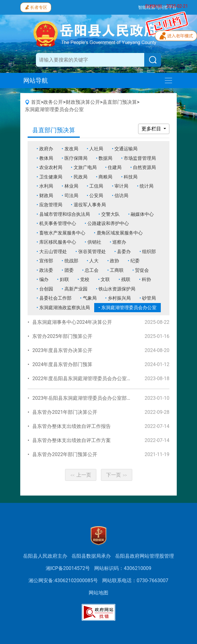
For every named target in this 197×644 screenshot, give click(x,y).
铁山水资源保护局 (117, 289)
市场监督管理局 (140, 158)
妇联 (64, 279)
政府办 (46, 149)
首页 (36, 102)
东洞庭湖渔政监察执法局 (65, 308)
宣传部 (46, 261)
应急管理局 (51, 205)
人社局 (96, 149)
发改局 (71, 149)
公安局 (96, 196)
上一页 (81, 475)
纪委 (135, 261)
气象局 (90, 298)
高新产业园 (76, 289)
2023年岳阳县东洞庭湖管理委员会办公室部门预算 (87, 398)
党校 (85, 279)
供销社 (94, 242)
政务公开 (53, 102)
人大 (94, 261)
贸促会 (142, 270)
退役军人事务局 (90, 205)
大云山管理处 (53, 252)
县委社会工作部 (55, 298)
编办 (44, 279)
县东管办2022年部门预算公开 (65, 454)
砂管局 (149, 298)
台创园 (46, 289)
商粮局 (105, 177)
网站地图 (98, 593)
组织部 (149, 252)
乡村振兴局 (119, 298)
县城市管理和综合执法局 (65, 214)
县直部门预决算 (120, 102)
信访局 (121, 196)
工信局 (96, 186)
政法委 (46, 270)
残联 (126, 279)
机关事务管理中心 (58, 223)
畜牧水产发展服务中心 (62, 233)
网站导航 (36, 80)
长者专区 (36, 7)
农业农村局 (51, 167)
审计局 (121, 186)
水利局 (46, 186)
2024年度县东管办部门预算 (62, 364)
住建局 (115, 167)
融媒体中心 (142, 214)
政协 (114, 261)
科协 (146, 279)
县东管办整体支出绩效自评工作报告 (71, 426)
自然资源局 (144, 167)
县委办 (124, 252)
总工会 (92, 270)
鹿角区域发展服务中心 (120, 233)
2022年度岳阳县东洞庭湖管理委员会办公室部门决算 (89, 378)
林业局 (71, 186)
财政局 (46, 196)
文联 (105, 279)
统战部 (71, 261)
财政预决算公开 (83, 102)
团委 (69, 270)
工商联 (117, 270)
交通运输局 (126, 149)
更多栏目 (152, 129)
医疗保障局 (76, 158)
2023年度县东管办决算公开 (62, 350)
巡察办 (119, 242)
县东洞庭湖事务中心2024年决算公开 (72, 322)
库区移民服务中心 (58, 242)
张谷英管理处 (92, 252)
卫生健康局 (51, 177)
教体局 (46, 158)
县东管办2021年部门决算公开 (65, 412)
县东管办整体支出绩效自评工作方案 (71, 440)
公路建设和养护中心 (108, 223)
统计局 (147, 186)
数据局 (105, 158)
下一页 (117, 475)
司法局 (71, 196)
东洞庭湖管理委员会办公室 (54, 109)
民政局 (81, 177)
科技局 (131, 177)
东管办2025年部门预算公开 (62, 336)
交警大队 (110, 214)
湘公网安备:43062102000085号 (63, 580)
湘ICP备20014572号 (68, 568)
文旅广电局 (85, 167)
